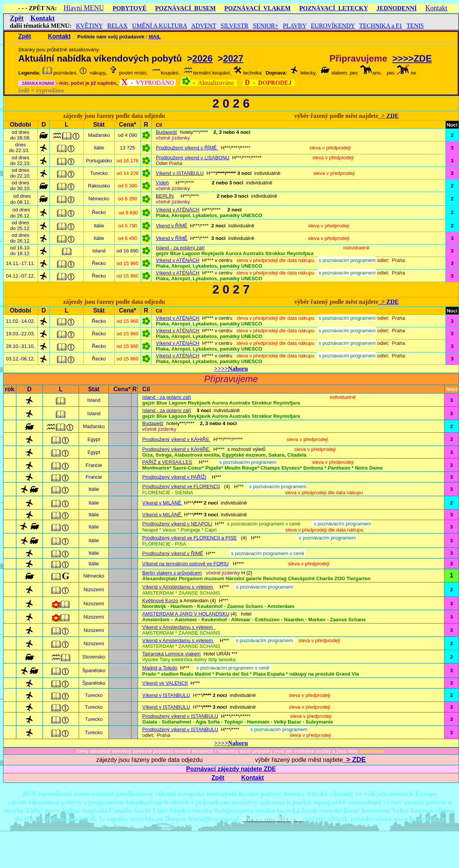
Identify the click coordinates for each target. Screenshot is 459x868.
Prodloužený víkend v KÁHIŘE (176, 439)
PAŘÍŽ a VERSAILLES (167, 462)
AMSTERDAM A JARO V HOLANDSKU (186, 614)
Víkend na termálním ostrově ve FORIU (185, 564)
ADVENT (203, 26)
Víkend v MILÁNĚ (162, 503)
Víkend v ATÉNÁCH (178, 210)
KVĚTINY (89, 26)
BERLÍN (165, 196)
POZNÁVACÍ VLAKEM (257, 8)
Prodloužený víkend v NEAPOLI (177, 524)
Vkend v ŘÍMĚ (172, 226)
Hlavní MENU (84, 8)
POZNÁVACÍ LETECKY (333, 8)
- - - (23, 8)
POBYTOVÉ (130, 8)
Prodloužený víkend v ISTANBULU (180, 716)
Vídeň (162, 183)
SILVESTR (235, 26)
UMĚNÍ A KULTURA (160, 26)
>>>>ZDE (412, 58)
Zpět (17, 18)
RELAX (117, 26)
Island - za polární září (180, 248)
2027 (233, 58)
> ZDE (388, 116)
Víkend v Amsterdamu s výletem (178, 640)
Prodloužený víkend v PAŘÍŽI (174, 477)
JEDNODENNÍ (397, 8)
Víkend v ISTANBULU (180, 173)
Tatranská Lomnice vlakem (171, 654)
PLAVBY (295, 26)
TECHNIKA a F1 (381, 26)
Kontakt (436, 8)
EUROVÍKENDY (333, 26)
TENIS (415, 26)
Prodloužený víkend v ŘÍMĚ (187, 148)
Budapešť (166, 132)
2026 (202, 58)
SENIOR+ (266, 26)
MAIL (155, 37)
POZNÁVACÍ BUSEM (185, 8)
